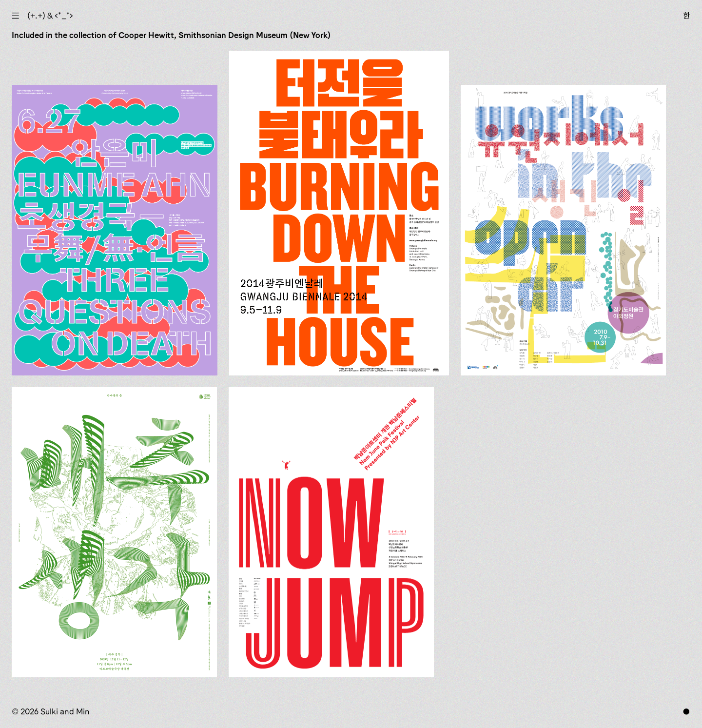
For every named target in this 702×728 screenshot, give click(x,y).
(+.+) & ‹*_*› (50, 16)
